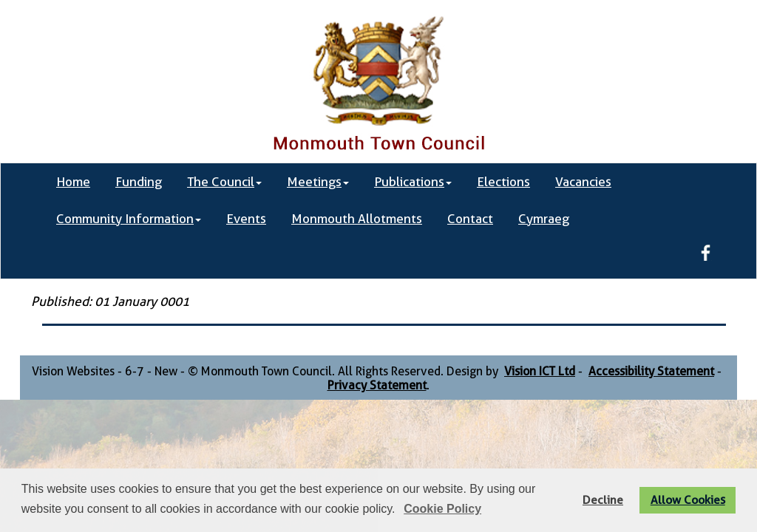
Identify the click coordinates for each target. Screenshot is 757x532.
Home (73, 182)
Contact (470, 219)
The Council (224, 182)
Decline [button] (603, 500)
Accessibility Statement (651, 371)
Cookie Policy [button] (442, 509)
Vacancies (583, 182)
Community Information (129, 219)
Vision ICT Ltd (540, 371)
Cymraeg (544, 219)
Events (246, 219)
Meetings (318, 182)
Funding (139, 182)
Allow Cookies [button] (688, 500)
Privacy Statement (377, 385)
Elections (503, 182)
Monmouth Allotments (357, 219)
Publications (413, 182)
